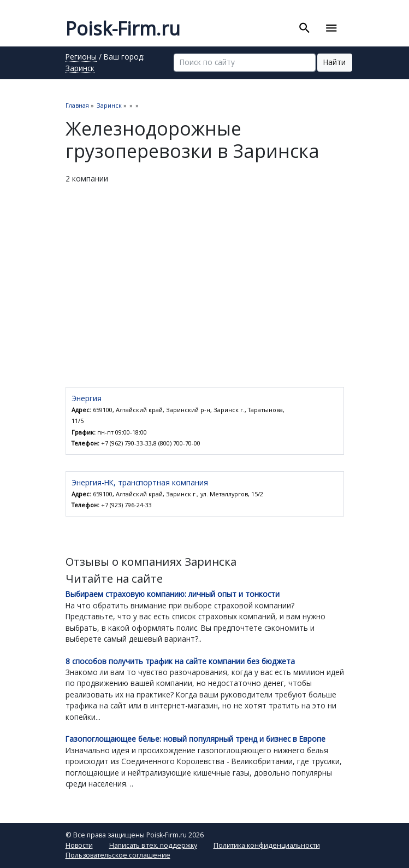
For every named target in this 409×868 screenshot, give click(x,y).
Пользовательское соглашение (118, 855)
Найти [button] (334, 62)
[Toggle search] (305, 29)
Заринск (80, 69)
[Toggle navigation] (331, 29)
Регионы (81, 57)
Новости (79, 845)
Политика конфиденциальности (267, 845)
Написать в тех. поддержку (153, 845)
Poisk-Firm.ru (123, 28)
